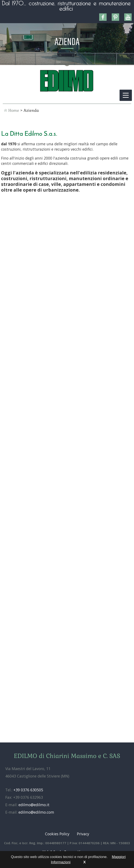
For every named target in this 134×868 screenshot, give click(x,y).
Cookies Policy (57, 834)
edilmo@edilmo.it (34, 805)
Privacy (83, 834)
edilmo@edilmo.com (36, 812)
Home (14, 110)
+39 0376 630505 (28, 790)
